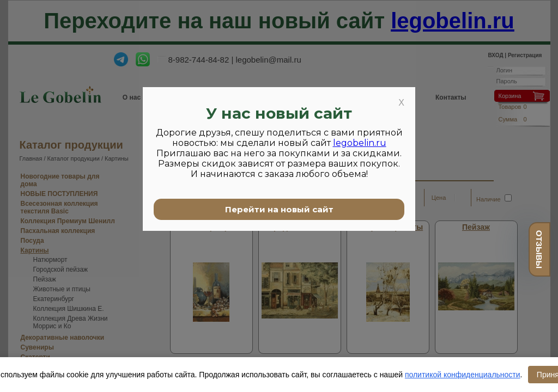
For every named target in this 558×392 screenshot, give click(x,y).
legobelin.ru (360, 143)
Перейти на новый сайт (279, 209)
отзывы (539, 249)
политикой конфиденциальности (463, 375)
